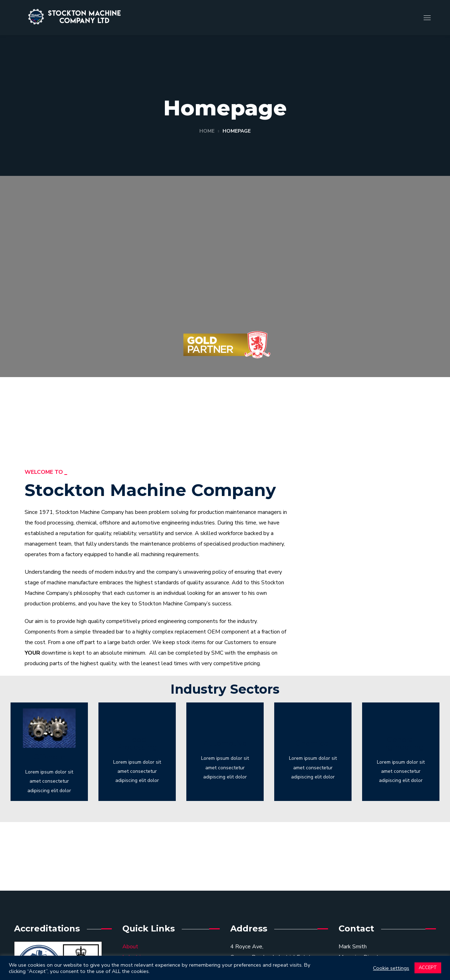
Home (207, 131)
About (130, 947)
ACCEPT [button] (428, 968)
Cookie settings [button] (391, 968)
